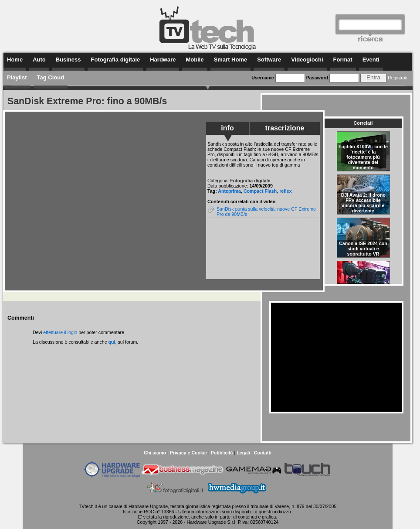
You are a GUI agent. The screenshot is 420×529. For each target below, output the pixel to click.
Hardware (163, 60)
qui (112, 342)
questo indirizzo (275, 512)
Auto (39, 60)
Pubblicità (222, 453)
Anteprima (229, 191)
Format (343, 60)
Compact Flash (260, 191)
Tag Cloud (51, 77)
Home (15, 60)
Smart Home (231, 60)
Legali (243, 453)
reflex (285, 191)
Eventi (371, 60)
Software (269, 60)
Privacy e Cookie (188, 453)
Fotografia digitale (116, 60)
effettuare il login (60, 332)
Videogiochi (307, 60)
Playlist (17, 77)
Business (68, 60)
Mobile (195, 60)
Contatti (263, 453)
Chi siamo (155, 453)
